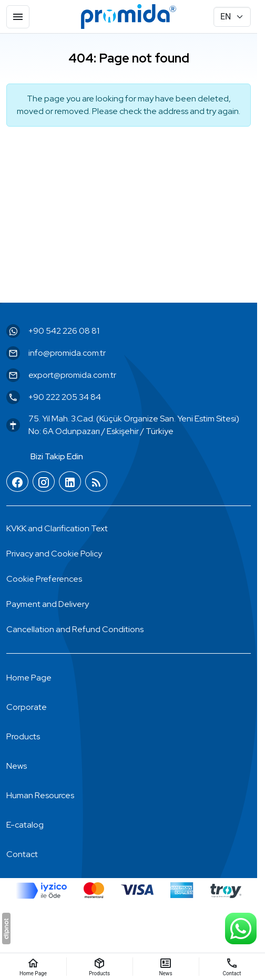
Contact (22, 854)
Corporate (27, 707)
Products (23, 736)
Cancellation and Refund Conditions (75, 629)
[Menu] (18, 17)
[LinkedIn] (70, 482)
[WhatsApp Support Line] (241, 929)
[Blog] (96, 482)
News (17, 766)
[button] (44, 579)
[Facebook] (17, 482)
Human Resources (40, 795)
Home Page (29, 678)
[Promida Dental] (129, 17)
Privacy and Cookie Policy (54, 554)
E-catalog (25, 825)
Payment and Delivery (48, 604)
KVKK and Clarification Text (57, 528)
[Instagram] (44, 482)
